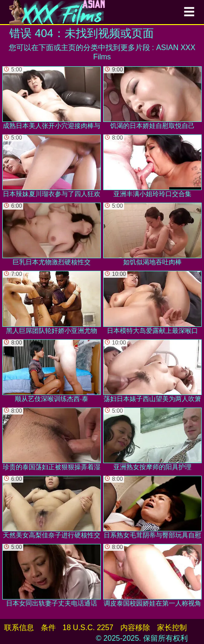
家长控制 (172, 628)
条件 (48, 628)
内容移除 (135, 628)
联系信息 (19, 628)
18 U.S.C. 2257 (88, 628)
